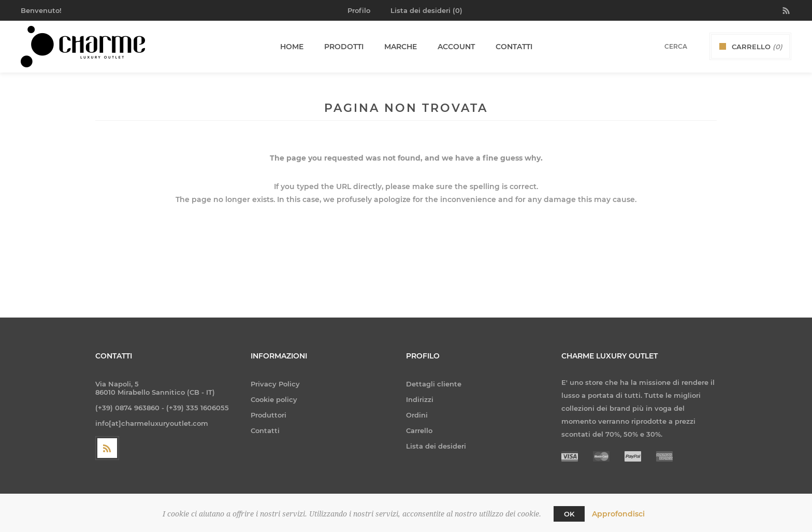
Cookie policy (274, 399)
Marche (401, 47)
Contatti (265, 430)
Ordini (417, 415)
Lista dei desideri (436, 446)
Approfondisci (618, 514)
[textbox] (663, 46)
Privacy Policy (275, 384)
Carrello (419, 430)
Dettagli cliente (434, 384)
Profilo (359, 10)
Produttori (269, 415)
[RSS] (107, 448)
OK (569, 514)
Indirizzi (420, 399)
